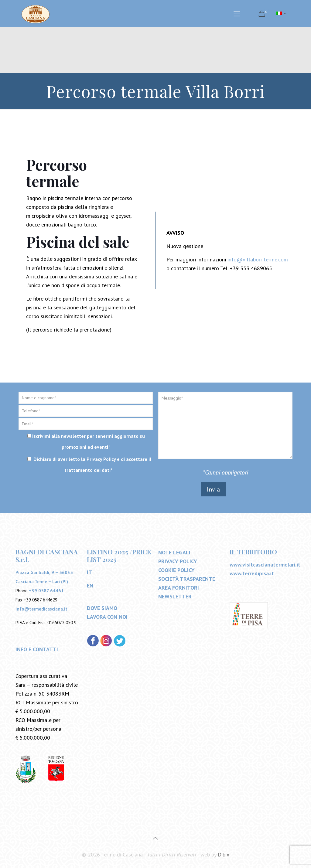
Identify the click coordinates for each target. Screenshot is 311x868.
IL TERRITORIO (253, 552)
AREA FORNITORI (179, 588)
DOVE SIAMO (102, 608)
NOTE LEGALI (174, 552)
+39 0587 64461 (46, 591)
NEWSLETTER (175, 596)
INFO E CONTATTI (37, 649)
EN (90, 585)
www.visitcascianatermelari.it (265, 565)
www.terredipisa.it (252, 573)
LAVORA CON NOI (107, 617)
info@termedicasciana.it (41, 609)
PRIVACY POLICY (178, 561)
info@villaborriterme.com (258, 259)
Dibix (224, 854)
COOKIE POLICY (176, 570)
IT (89, 572)
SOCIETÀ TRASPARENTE (187, 579)
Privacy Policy (101, 459)
